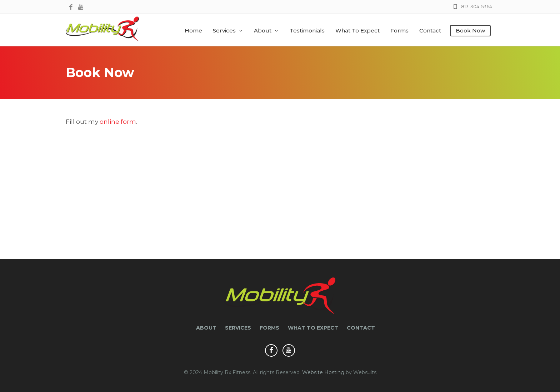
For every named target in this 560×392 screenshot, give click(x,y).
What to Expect (357, 30)
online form (118, 122)
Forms (399, 30)
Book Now (470, 30)
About (266, 30)
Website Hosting (323, 372)
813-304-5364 (477, 6)
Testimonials (307, 30)
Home (193, 30)
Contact (430, 30)
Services (228, 30)
